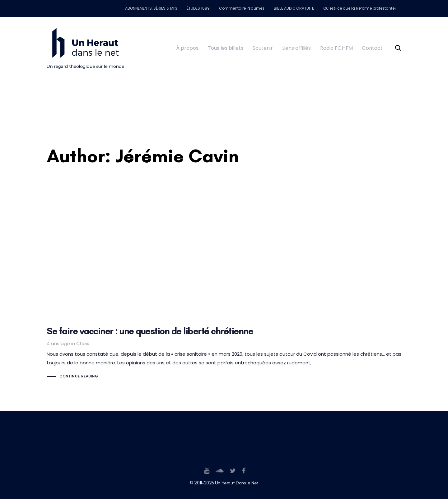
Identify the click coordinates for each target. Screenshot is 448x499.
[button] (398, 49)
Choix (83, 343)
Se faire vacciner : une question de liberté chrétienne (224, 321)
